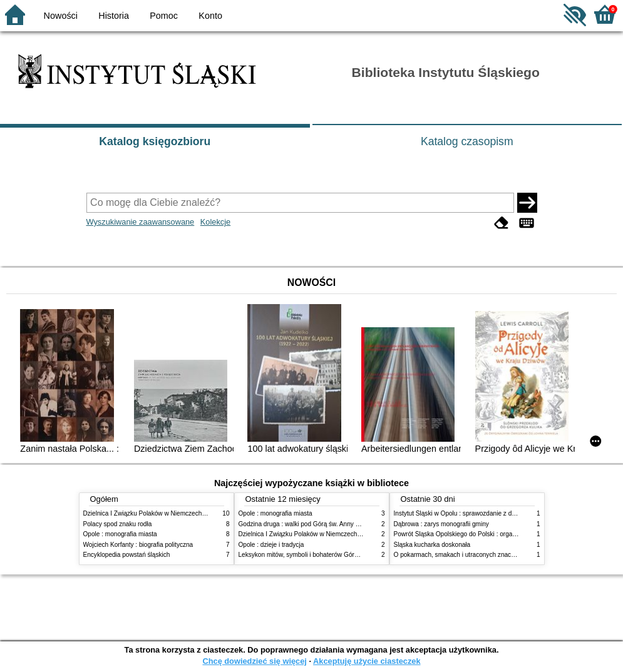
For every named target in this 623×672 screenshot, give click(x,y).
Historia (114, 16)
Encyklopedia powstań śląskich (127, 555)
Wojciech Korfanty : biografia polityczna (138, 545)
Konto (210, 16)
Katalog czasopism (467, 141)
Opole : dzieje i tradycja (271, 545)
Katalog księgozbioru (155, 141)
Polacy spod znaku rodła (118, 524)
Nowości (61, 16)
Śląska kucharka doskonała (432, 545)
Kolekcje (215, 222)
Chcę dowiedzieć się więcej (254, 661)
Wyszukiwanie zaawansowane (141, 222)
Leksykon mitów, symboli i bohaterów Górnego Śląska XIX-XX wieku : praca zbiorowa (358, 555)
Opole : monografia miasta (120, 534)
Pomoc (164, 16)
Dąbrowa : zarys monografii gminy (441, 524)
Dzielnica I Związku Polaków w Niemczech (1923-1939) (161, 513)
